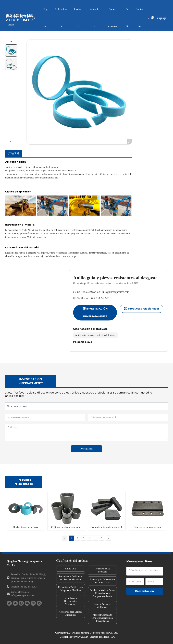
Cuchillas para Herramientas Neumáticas (70, 601)
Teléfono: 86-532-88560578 (24, 587)
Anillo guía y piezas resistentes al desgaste (95, 335)
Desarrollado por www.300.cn (74, 637)
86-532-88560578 (100, 298)
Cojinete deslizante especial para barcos (66, 529)
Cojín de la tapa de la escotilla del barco (107, 529)
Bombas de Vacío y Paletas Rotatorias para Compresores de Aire (102, 593)
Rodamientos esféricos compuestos (25, 529)
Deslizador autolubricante (147, 527)
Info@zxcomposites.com (116, 292)
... (96, 538)
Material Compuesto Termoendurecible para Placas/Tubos (102, 618)
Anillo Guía (71, 569)
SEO (113, 637)
